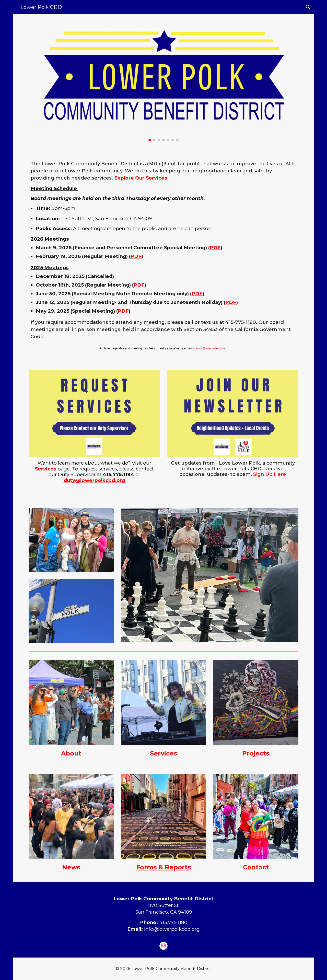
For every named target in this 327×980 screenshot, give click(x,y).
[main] (164, 256)
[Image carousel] (164, 81)
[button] (308, 7)
